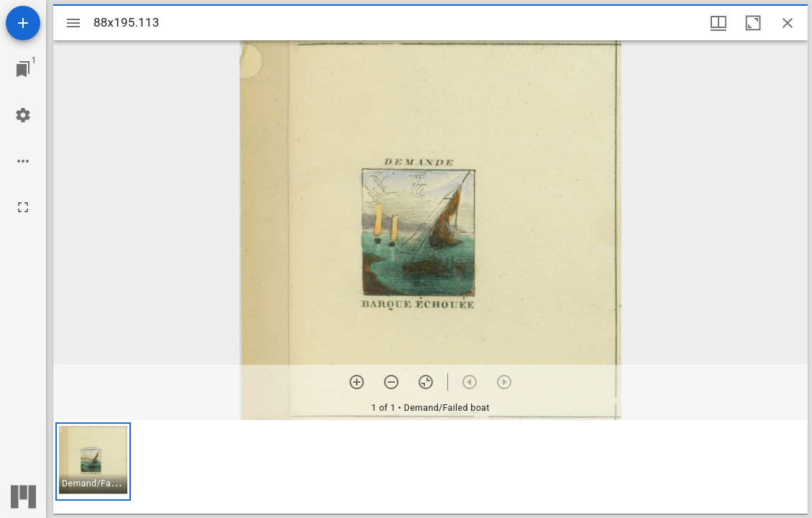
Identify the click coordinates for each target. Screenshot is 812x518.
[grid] (430, 467)
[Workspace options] (23, 161)
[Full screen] (23, 207)
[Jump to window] (23, 69)
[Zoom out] (391, 382)
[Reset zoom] (426, 382)
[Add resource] (23, 23)
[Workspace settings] (23, 115)
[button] (93, 462)
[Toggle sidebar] (73, 23)
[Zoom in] (357, 382)
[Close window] (788, 23)
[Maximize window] (753, 23)
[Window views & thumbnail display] (719, 23)
